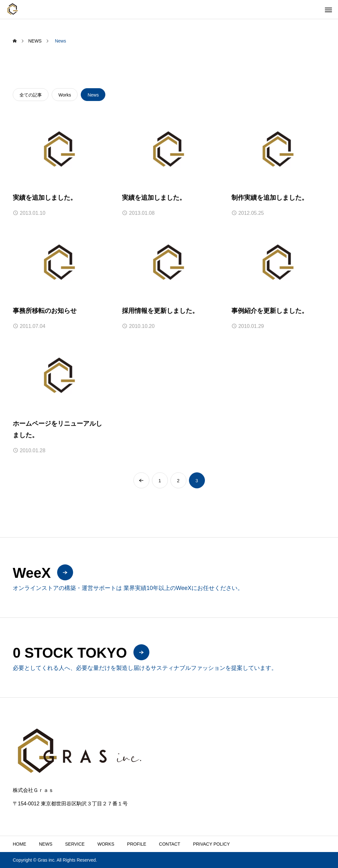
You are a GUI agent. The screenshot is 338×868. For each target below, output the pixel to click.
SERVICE (75, 844)
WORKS (106, 844)
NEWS (46, 844)
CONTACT (170, 844)
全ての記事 (31, 95)
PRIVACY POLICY (211, 844)
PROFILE (137, 844)
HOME (19, 844)
